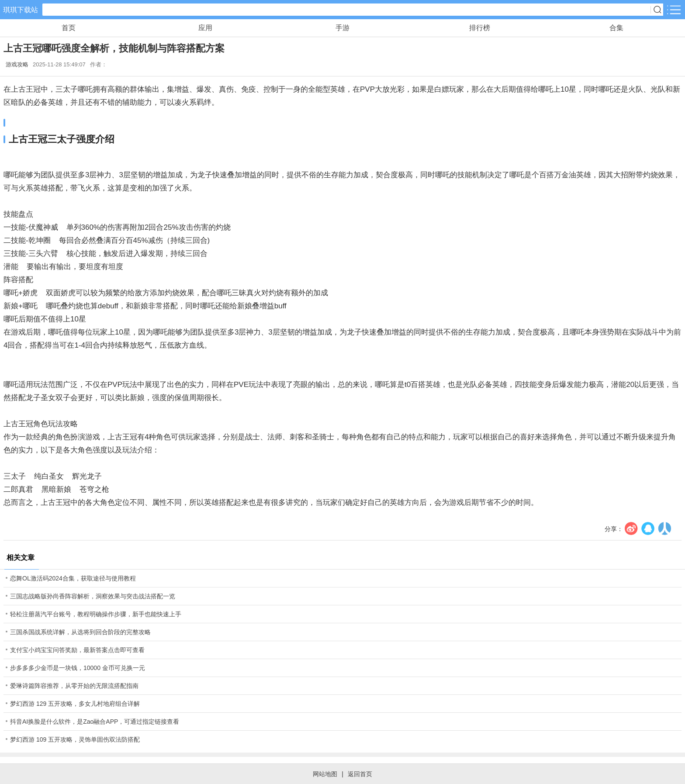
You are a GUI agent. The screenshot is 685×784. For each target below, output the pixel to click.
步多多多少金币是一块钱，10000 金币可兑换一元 (78, 668)
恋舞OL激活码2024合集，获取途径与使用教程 (73, 578)
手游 (342, 28)
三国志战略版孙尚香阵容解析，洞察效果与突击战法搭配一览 (93, 596)
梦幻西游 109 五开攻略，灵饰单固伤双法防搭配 (75, 739)
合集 (616, 28)
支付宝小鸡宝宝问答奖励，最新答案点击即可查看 (77, 650)
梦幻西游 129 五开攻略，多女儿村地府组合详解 (75, 704)
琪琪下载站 (21, 10)
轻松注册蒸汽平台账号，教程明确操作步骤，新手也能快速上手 (96, 614)
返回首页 (360, 774)
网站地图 (325, 774)
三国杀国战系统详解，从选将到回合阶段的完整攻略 (80, 632)
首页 (69, 28)
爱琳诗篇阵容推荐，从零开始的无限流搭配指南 (74, 686)
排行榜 (480, 28)
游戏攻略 (17, 64)
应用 (205, 28)
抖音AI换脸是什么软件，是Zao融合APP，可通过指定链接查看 (95, 722)
